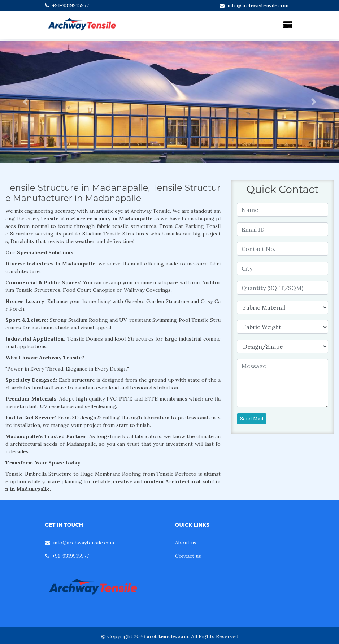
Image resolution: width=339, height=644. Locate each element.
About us (186, 543)
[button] (25, 102)
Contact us (188, 556)
